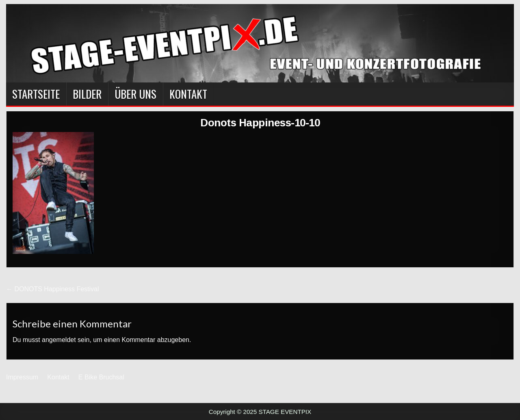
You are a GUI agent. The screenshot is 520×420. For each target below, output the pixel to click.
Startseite (36, 94)
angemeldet (59, 340)
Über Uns (135, 94)
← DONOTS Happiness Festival (53, 289)
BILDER (87, 94)
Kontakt (188, 94)
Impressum (22, 377)
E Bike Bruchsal (101, 377)
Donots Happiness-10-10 (260, 123)
